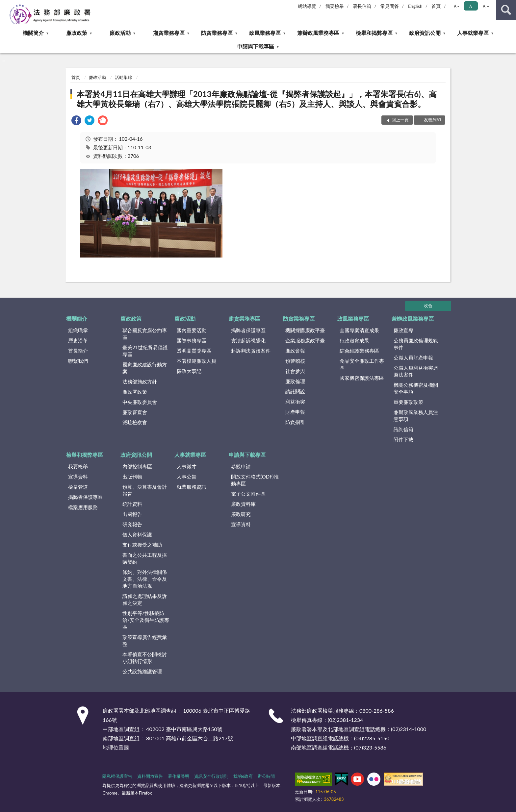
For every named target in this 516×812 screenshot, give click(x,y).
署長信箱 (362, 6)
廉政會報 (295, 351)
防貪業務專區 (217, 33)
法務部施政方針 (140, 381)
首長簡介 (78, 351)
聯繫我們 (78, 361)
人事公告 (187, 477)
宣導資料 (78, 477)
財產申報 (295, 412)
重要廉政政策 (408, 402)
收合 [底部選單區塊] (428, 306)
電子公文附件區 (248, 494)
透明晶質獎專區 (194, 351)
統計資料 (132, 504)
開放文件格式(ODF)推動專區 (255, 480)
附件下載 (403, 439)
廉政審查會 (135, 412)
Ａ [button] (471, 6)
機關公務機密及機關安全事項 (416, 388)
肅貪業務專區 (169, 33)
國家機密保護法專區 (362, 378)
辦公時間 (266, 776)
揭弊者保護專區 (248, 330)
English (415, 6)
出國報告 (132, 514)
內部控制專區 (137, 466)
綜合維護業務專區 (359, 351)
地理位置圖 (116, 747)
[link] (76, 121)
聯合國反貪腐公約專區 (145, 334)
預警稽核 (295, 361)
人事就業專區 (473, 33)
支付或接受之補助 (142, 545)
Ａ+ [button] (485, 6)
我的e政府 (243, 776)
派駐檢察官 (135, 422)
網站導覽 (307, 6)
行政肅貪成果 (354, 340)
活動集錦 (123, 77)
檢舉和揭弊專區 (374, 33)
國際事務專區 (192, 340)
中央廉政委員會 (140, 402)
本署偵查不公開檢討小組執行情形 (145, 658)
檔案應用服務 (83, 507)
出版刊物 (132, 477)
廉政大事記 (189, 371)
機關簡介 (33, 33)
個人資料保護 (137, 534)
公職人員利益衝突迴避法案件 (416, 371)
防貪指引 (295, 422)
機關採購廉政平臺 (305, 330)
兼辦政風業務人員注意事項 (416, 416)
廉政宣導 (403, 330)
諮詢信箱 (403, 429)
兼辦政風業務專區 (318, 33)
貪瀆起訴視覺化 (248, 340)
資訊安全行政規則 (211, 776)
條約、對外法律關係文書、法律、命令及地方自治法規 (145, 579)
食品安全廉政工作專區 (362, 364)
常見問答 (390, 6)
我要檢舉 (335, 6)
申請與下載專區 (256, 46)
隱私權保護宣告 (117, 776)
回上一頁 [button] (400, 120)
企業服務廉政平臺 (305, 340)
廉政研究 (241, 514)
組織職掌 (78, 330)
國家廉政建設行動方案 (145, 368)
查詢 (506, 10)
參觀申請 (241, 466)
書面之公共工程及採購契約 (145, 558)
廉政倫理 (295, 381)
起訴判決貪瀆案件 (251, 351)
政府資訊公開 (425, 33)
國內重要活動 (192, 330)
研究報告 (132, 524)
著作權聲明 (179, 776)
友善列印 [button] (432, 120)
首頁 (436, 6)
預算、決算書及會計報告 (145, 490)
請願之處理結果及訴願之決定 (145, 599)
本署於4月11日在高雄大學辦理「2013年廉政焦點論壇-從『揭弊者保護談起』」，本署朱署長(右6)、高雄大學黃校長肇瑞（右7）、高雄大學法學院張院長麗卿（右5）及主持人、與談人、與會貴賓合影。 (257, 99)
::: (5, 5)
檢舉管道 (78, 487)
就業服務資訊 (192, 487)
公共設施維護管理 (142, 671)
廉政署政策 (135, 392)
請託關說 (295, 391)
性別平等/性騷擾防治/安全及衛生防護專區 (146, 620)
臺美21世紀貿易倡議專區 (145, 351)
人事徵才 (187, 466)
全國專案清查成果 (359, 330)
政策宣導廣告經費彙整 (145, 640)
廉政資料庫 (243, 504)
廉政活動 (120, 33)
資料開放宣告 (150, 776)
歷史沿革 (78, 340)
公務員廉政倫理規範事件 (416, 344)
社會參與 (295, 371)
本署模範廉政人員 (196, 361)
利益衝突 (295, 402)
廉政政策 (77, 33)
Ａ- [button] (456, 6)
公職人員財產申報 (413, 357)
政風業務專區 (265, 33)
